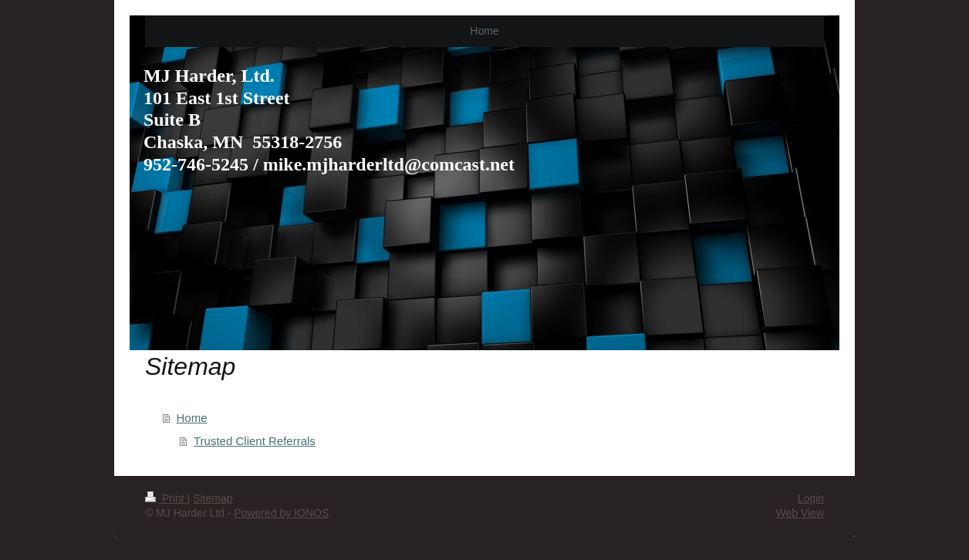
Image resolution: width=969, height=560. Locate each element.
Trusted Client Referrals (255, 441)
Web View (800, 513)
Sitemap (213, 498)
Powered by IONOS (281, 513)
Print (166, 498)
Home (192, 418)
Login (811, 498)
